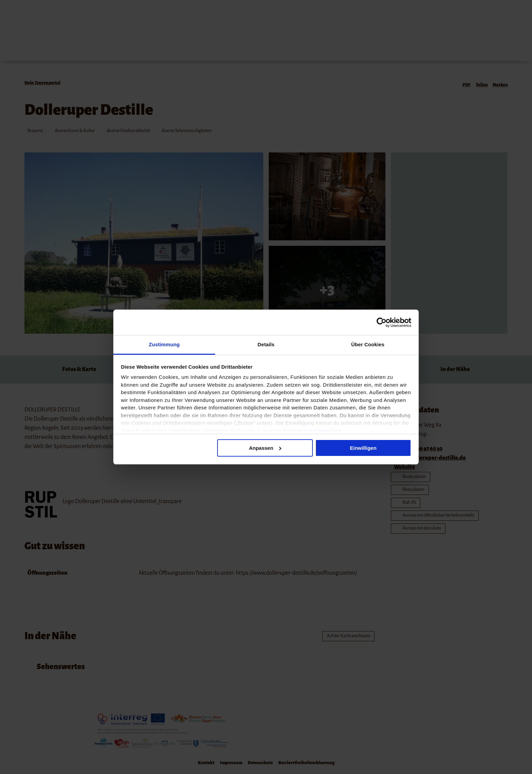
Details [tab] (266, 344)
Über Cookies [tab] (368, 344)
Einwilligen (363, 448)
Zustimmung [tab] (164, 344)
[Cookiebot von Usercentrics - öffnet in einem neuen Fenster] (382, 322)
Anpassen (265, 448)
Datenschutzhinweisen (312, 431)
